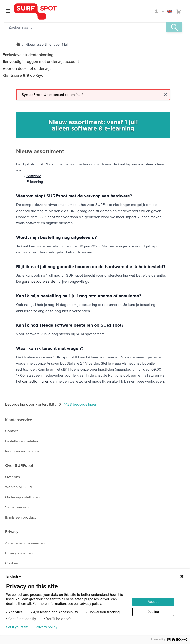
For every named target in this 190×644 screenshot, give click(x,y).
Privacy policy (46, 627)
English (169, 11)
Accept (153, 602)
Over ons (12, 477)
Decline (153, 612)
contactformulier (35, 381)
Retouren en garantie (22, 451)
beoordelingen (81, 404)
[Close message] (165, 95)
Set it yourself (17, 627)
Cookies (12, 563)
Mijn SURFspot (159, 11)
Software (34, 176)
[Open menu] (8, 11)
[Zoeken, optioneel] (85, 27)
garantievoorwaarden (40, 281)
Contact (11, 431)
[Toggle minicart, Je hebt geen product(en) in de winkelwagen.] (179, 11)
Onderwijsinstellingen (22, 497)
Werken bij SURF (19, 487)
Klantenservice (19, 420)
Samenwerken (17, 507)
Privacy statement (19, 553)
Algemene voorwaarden (25, 543)
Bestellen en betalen (21, 441)
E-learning (35, 181)
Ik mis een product (20, 517)
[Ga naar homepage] (35, 11)
